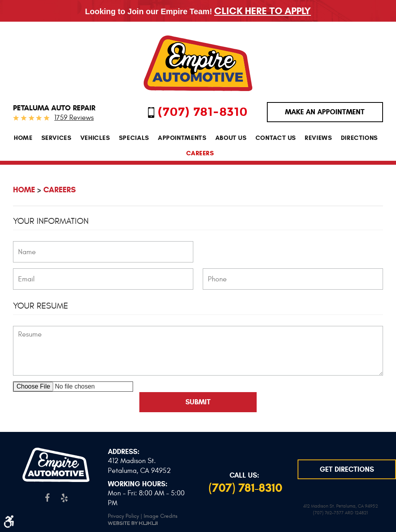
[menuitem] (23, 138)
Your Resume (41, 306)
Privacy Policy (123, 516)
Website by (133, 523)
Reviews (318, 138)
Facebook (47, 498)
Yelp (64, 498)
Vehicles (95, 138)
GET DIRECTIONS (347, 469)
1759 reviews (74, 118)
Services (56, 138)
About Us (231, 138)
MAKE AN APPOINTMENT (325, 112)
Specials (134, 138)
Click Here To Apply (263, 11)
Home (23, 138)
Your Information (51, 221)
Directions (359, 138)
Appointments (182, 138)
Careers (200, 153)
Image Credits (161, 516)
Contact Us (276, 138)
